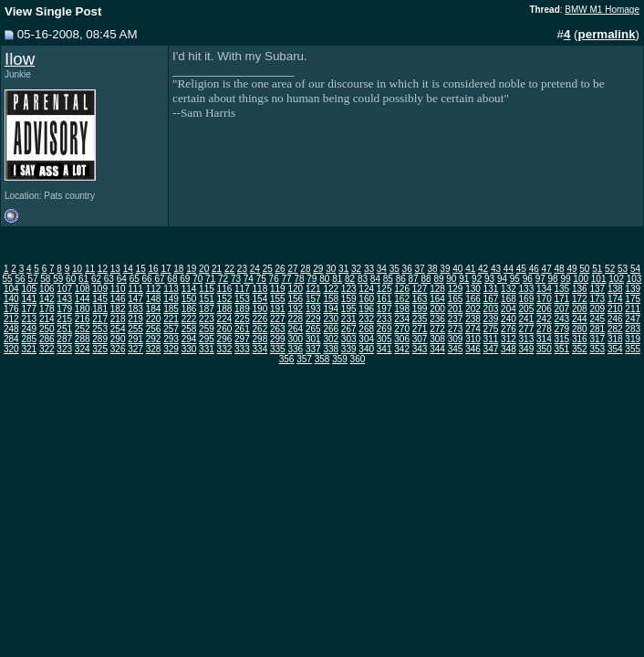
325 (100, 349)
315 (561, 339)
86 (401, 279)
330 (189, 349)
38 (432, 269)
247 (633, 319)
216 (83, 319)
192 (295, 309)
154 (260, 299)
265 (313, 329)
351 (561, 349)
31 (343, 269)
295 (207, 339)
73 (236, 279)
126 (402, 289)
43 (496, 269)
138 (615, 289)
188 (225, 309)
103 (634, 279)
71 (210, 279)
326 (118, 349)
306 (402, 339)
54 (635, 269)
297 (242, 339)
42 (483, 269)
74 (249, 279)
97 (540, 279)
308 (437, 339)
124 (366, 289)
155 (278, 299)
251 (64, 329)
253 (100, 329)
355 (633, 349)
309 (456, 339)
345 (456, 349)
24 (255, 269)
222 (189, 319)
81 (337, 279)
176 (11, 309)
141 (29, 299)
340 (366, 349)
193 (313, 309)
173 (597, 299)
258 (189, 329)
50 (584, 269)
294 (189, 339)
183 (135, 309)
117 (242, 289)
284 (11, 339)
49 (571, 269)
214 (47, 319)
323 (64, 349)
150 (189, 299)
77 (287, 279)
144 (83, 299)
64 (122, 279)
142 (47, 299)
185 (171, 309)
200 (437, 309)
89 (438, 279)
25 (268, 269)
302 (331, 339)
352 (580, 349)
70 (197, 279)
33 (369, 269)
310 (473, 339)
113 (171, 289)
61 (83, 279)
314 (544, 339)
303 (349, 339)
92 (477, 279)
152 (225, 299)
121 (313, 289)
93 (489, 279)
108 (83, 289)
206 (544, 309)
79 (312, 279)
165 (456, 299)
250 (47, 329)
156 (295, 299)
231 (349, 319)
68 (172, 279)
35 (395, 269)
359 (340, 359)
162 (402, 299)
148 (154, 299)
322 (47, 349)
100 (581, 279)
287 (64, 339)
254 (118, 329)
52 (610, 269)
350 (544, 349)
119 (278, 289)
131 (491, 289)
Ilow (20, 59)
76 (274, 279)
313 (527, 339)
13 (115, 269)
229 (313, 319)
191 (278, 309)
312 (509, 339)
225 (242, 319)
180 (83, 309)
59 (58, 279)
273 (456, 329)
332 (225, 349)
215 (64, 319)
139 (633, 289)
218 (118, 319)
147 (135, 299)
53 (623, 269)
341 (384, 349)
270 (402, 329)
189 (242, 309)
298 (260, 339)
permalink (607, 34)
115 (207, 289)
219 (135, 319)
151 (207, 299)
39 (445, 269)
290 (118, 339)
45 (521, 269)
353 (597, 349)
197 (384, 309)
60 (71, 279)
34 (382, 269)
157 (313, 299)
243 (561, 319)
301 (313, 339)
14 (128, 269)
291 (135, 339)
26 (280, 269)
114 (189, 289)
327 (135, 349)
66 (147, 279)
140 (11, 299)
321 (29, 349)
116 (225, 289)
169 (527, 299)
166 (473, 299)
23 (242, 269)
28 (305, 269)
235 (420, 319)
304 (366, 339)
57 (32, 279)
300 (295, 339)
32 (356, 269)
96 (528, 279)
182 (118, 309)
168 (509, 299)
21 (217, 269)
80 (324, 279)
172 (580, 299)
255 (135, 329)
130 (473, 289)
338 (331, 349)
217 (100, 319)
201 (456, 309)
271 (420, 329)
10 (77, 269)
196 (366, 309)
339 (349, 349)
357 (304, 359)
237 (456, 319)
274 (473, 329)
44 (509, 269)
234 (402, 319)
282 (615, 329)
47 (547, 269)
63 (109, 279)
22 (229, 269)
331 (207, 349)
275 (491, 329)
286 (47, 339)
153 (242, 299)
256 (154, 329)
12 (103, 269)
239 (491, 319)
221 (171, 319)
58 (45, 279)
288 (83, 339)
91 (464, 279)
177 (29, 309)
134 (544, 289)
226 (260, 319)
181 (100, 309)
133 (527, 289)
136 (580, 289)
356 (287, 359)
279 (561, 329)
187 (207, 309)
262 (260, 329)
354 (615, 349)
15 (141, 269)
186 (189, 309)
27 (292, 269)
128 (437, 289)
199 (420, 309)
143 (64, 299)
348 (509, 349)
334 (260, 349)
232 (366, 319)
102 (616, 279)
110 (118, 289)
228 (295, 319)
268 (366, 329)
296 (225, 339)
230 (331, 319)
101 (599, 279)
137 (597, 289)
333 (242, 349)
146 (118, 299)
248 (11, 329)
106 (47, 289)
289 (100, 339)
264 (295, 329)
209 (597, 309)
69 (185, 279)
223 (207, 319)
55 (8, 279)
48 (559, 269)
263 (278, 329)
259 (207, 329)
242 (544, 319)
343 (420, 349)
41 (470, 269)
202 (473, 309)
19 (191, 269)
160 (366, 299)
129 (456, 289)
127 (420, 289)
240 (509, 319)
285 (29, 339)
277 (527, 329)
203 (491, 309)
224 (225, 319)
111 (135, 289)
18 (178, 269)
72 (223, 279)
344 (437, 349)
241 (527, 319)
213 (29, 319)
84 (375, 279)
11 (90, 269)
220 (154, 319)
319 (633, 339)
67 (159, 279)
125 (384, 289)
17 (166, 269)
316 (580, 339)
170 (544, 299)
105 (29, 289)
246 (615, 319)
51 (597, 269)
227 (278, 319)
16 (153, 269)
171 (561, 299)
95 (515, 279)
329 (171, 349)
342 (402, 349)
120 (295, 289)
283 (633, 329)
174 (615, 299)
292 (154, 339)
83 (363, 279)
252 (83, 329)
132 (509, 289)
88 (426, 279)
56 (20, 279)
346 (473, 349)
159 (349, 299)
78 (299, 279)
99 (565, 279)
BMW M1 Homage (602, 10)
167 (491, 299)
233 (384, 319)
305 (384, 339)
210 (615, 309)
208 (580, 309)
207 (561, 309)
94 (502, 279)
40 (457, 269)
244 (580, 319)
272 (437, 329)
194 (331, 309)
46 (534, 269)
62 (96, 279)
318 (615, 339)
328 (154, 349)
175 (633, 299)
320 (11, 349)
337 (313, 349)
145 (100, 299)
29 (318, 269)
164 (437, 299)
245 (597, 319)
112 (154, 289)
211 (633, 309)
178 (47, 309)
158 (331, 299)
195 (349, 309)
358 (322, 359)
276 (509, 329)
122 (331, 289)
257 (171, 329)
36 (407, 269)
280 (580, 329)
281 (597, 329)
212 (11, 319)
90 (451, 279)
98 (553, 279)
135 (561, 289)
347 (491, 349)
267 (349, 329)
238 (473, 319)
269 (384, 329)
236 (437, 319)
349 (527, 349)
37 (420, 269)
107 (64, 289)
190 (260, 309)
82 (350, 279)
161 (384, 299)
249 (29, 329)
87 (414, 279)
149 (171, 299)
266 (331, 329)
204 (509, 309)
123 (349, 289)
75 (261, 279)
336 (295, 349)
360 (358, 359)
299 (278, 339)
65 (135, 279)
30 (331, 269)
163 (420, 299)
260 (225, 329)
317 (597, 339)
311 (491, 339)
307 (420, 339)
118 (260, 289)
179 (64, 309)
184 (154, 309)
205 (527, 309)
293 (171, 339)
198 (402, 309)
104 (11, 289)
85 (388, 279)
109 (100, 289)
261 (242, 329)
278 (544, 329)
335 (278, 349)
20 (204, 269)
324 (83, 349)
